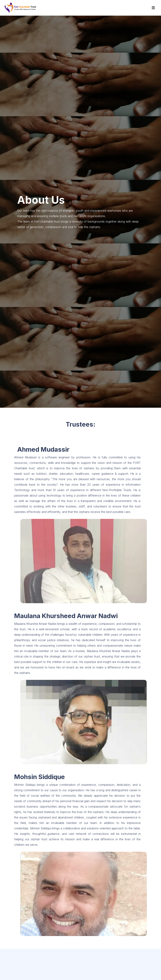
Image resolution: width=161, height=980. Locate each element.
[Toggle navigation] (153, 8)
